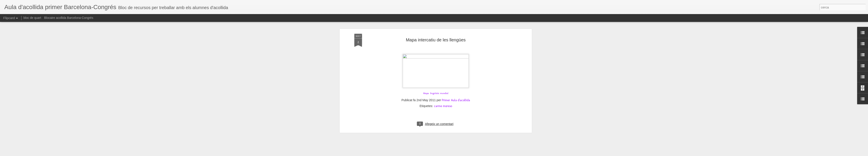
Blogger (454, 154)
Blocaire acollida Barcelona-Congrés (69, 18)
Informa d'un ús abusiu (471, 154)
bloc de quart (32, 18)
